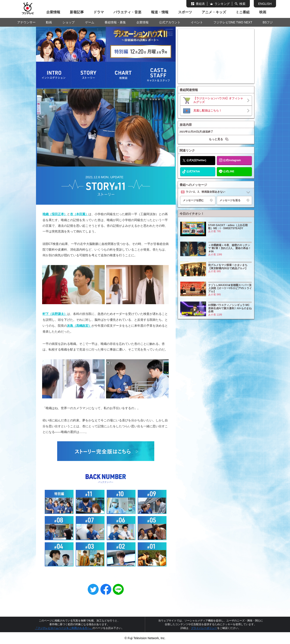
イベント (197, 22)
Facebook (106, 589)
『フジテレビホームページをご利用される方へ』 (64, 628)
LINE (118, 589)
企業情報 (53, 12)
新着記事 (77, 12)
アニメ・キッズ (214, 12)
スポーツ (185, 12)
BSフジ (268, 22)
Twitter (93, 589)
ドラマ (99, 12)
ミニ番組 (243, 12)
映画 (263, 12)
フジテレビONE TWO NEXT (233, 22)
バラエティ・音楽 (127, 12)
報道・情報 (160, 12)
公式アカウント (170, 22)
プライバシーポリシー (204, 628)
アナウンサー (26, 22)
